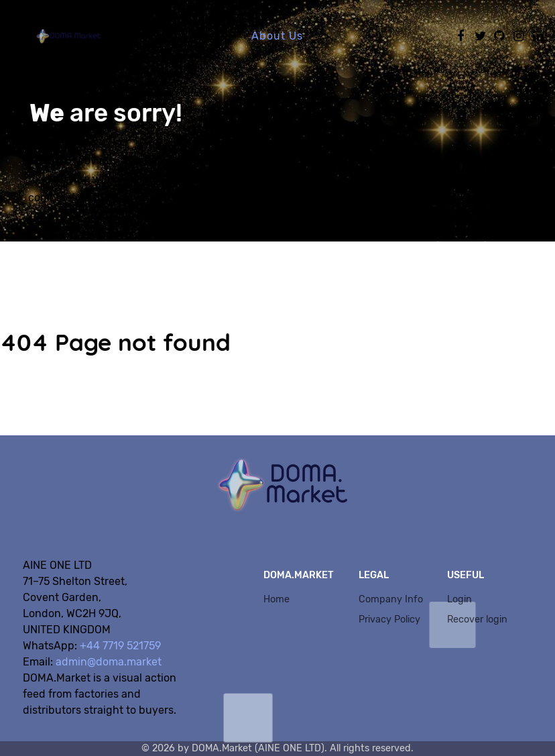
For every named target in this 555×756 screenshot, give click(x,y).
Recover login (477, 619)
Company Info (391, 599)
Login (459, 599)
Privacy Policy (389, 619)
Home (276, 599)
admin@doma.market (109, 662)
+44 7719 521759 (120, 646)
